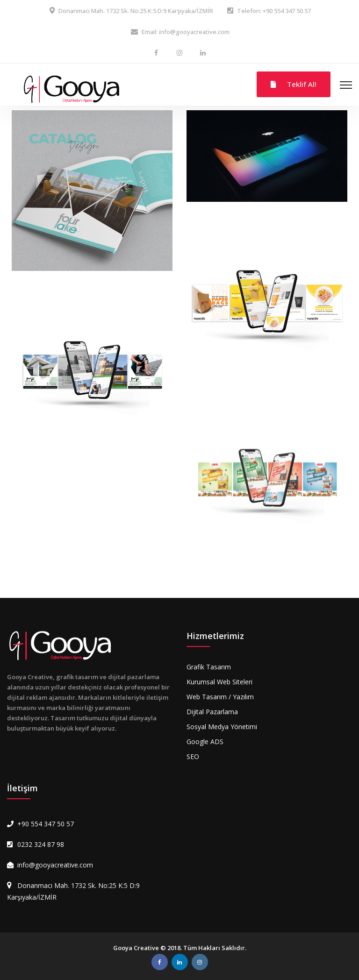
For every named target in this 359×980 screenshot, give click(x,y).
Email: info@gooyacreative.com (186, 32)
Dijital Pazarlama (212, 712)
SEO (193, 756)
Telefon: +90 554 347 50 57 (274, 11)
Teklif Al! (294, 84)
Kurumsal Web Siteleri (219, 682)
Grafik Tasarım (209, 667)
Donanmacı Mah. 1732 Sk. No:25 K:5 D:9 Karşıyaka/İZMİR (136, 11)
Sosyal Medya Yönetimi (222, 727)
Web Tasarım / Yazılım (220, 697)
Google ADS (205, 742)
